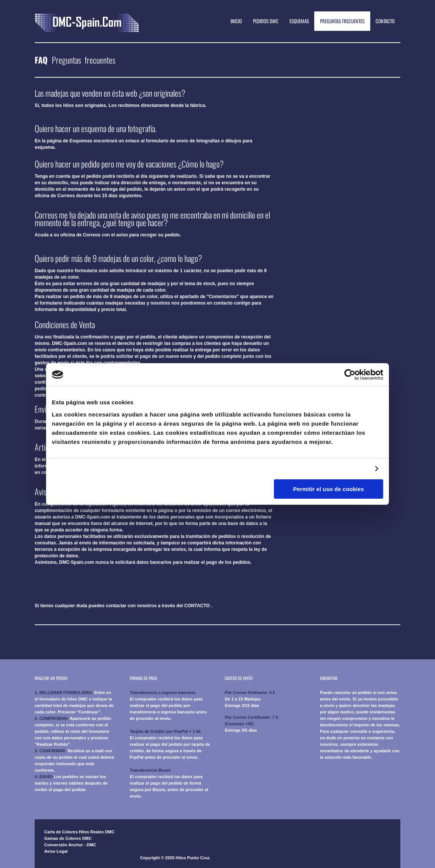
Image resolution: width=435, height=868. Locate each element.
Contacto (385, 21)
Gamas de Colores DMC (68, 838)
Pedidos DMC (266, 21)
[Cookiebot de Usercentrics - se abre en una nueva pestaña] (350, 375)
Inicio (236, 21)
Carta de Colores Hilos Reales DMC (79, 832)
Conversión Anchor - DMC (70, 845)
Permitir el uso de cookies (329, 489)
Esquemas (299, 21)
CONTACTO (197, 606)
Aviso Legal (56, 851)
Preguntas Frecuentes (342, 21)
